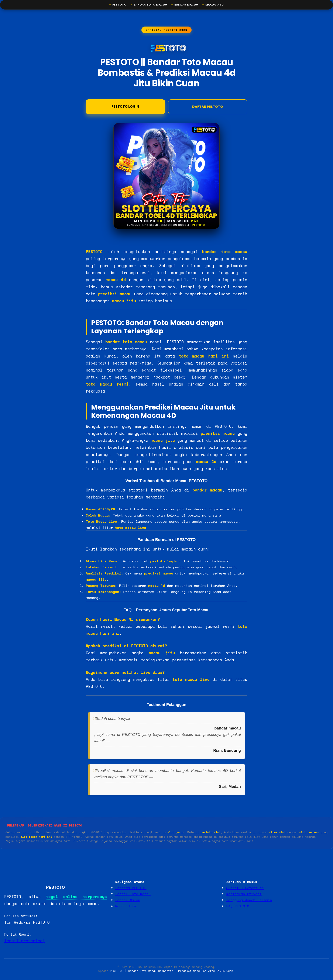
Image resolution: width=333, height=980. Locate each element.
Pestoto (117, 5)
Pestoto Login (125, 107)
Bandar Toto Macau (149, 5)
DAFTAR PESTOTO (208, 107)
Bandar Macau (187, 5)
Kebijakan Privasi (244, 894)
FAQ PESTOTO (238, 907)
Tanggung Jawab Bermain (249, 900)
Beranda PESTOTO (131, 888)
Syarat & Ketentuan (245, 888)
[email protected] (25, 941)
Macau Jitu (216, 5)
